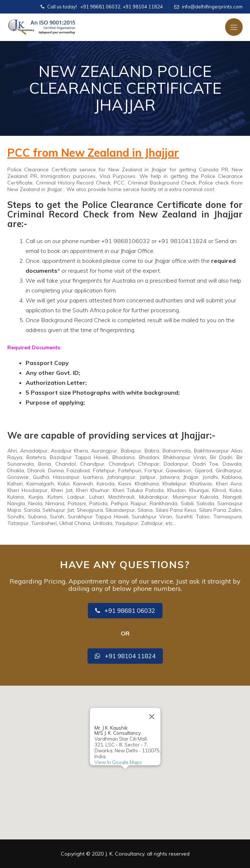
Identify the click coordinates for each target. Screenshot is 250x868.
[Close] (152, 717)
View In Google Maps (118, 762)
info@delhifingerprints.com (212, 7)
